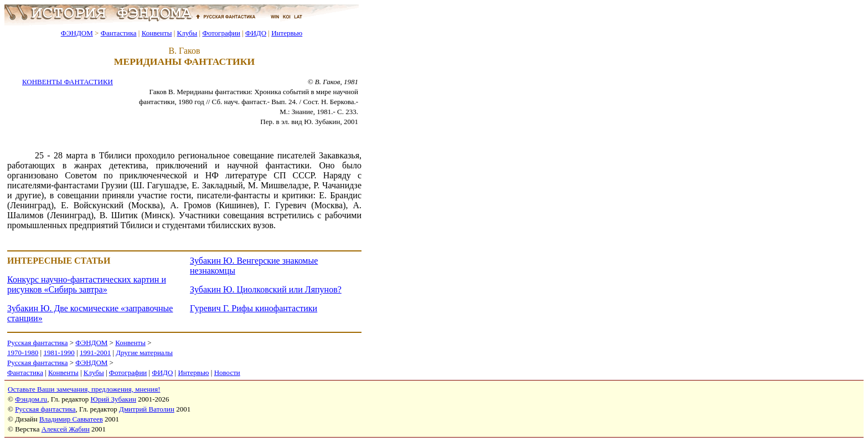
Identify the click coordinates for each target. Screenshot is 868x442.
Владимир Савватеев (71, 419)
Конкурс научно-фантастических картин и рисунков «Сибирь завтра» (87, 284)
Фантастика (119, 33)
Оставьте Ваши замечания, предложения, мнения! (84, 389)
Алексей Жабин (66, 429)
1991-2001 (95, 353)
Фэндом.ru (31, 399)
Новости (227, 372)
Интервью (287, 33)
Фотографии (221, 33)
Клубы (187, 33)
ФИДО (256, 33)
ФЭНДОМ (77, 33)
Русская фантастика (37, 343)
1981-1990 (59, 353)
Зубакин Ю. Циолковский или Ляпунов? (266, 289)
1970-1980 (23, 353)
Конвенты (157, 33)
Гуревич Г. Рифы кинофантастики (254, 308)
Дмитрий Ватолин (147, 409)
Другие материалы (144, 353)
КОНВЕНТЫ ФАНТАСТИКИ (68, 82)
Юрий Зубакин (113, 399)
